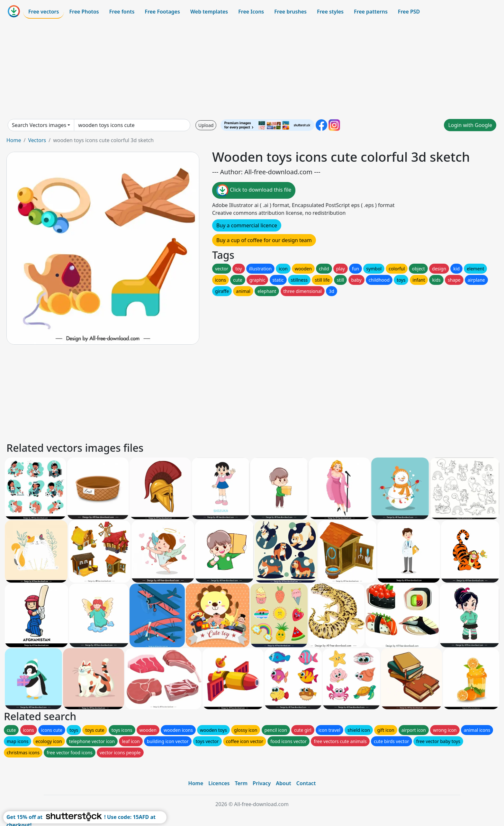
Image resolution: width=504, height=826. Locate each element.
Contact (306, 783)
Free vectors (44, 12)
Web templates (209, 12)
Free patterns (371, 12)
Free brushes (290, 12)
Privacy (262, 783)
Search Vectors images (39, 125)
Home (14, 140)
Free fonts (122, 12)
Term (241, 783)
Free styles (330, 12)
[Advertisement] (252, 69)
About (283, 783)
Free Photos (84, 12)
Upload (206, 125)
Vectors (37, 140)
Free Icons (251, 12)
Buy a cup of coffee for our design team (264, 240)
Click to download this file (254, 190)
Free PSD (409, 12)
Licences (219, 783)
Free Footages (162, 12)
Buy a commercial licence (247, 225)
